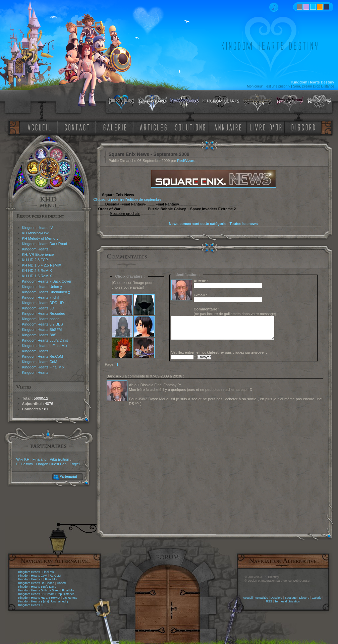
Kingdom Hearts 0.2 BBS (43, 324)
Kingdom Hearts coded (41, 319)
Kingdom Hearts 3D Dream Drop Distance (47, 594)
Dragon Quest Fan (51, 464)
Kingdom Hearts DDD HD (43, 303)
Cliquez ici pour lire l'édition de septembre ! (128, 199)
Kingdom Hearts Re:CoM (43, 356)
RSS (269, 601)
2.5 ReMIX (70, 598)
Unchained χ (60, 601)
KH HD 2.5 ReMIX (37, 271)
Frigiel (74, 464)
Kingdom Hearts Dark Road (45, 244)
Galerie (317, 598)
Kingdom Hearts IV (38, 228)
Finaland (40, 459)
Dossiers (276, 598)
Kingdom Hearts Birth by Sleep (39, 590)
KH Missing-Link (35, 233)
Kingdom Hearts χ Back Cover (47, 281)
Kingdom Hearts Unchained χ (46, 292)
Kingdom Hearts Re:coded (44, 313)
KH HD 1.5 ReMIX (37, 276)
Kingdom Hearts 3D (38, 308)
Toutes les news (243, 224)
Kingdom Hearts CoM (40, 362)
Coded (61, 583)
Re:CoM (55, 576)
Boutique (291, 598)
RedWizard (186, 161)
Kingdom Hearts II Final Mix (45, 346)
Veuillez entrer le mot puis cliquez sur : (219, 352)
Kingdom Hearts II (37, 351)
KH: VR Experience (38, 254)
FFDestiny (25, 464)
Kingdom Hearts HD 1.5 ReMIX (39, 598)
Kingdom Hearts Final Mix (43, 367)
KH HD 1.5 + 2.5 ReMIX (42, 265)
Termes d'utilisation (287, 601)
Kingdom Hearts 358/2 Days (45, 340)
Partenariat (68, 477)
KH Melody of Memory (40, 238)
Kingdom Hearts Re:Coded (37, 583)
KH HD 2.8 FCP (35, 260)
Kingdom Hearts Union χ (42, 287)
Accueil (248, 598)
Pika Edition (59, 459)
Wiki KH (23, 459)
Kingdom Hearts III (37, 249)
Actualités (261, 598)
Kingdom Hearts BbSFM (42, 330)
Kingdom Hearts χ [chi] (41, 297)
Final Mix (48, 572)
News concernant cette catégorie (198, 224)
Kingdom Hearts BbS (39, 335)
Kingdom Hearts (35, 372)
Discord (304, 598)
